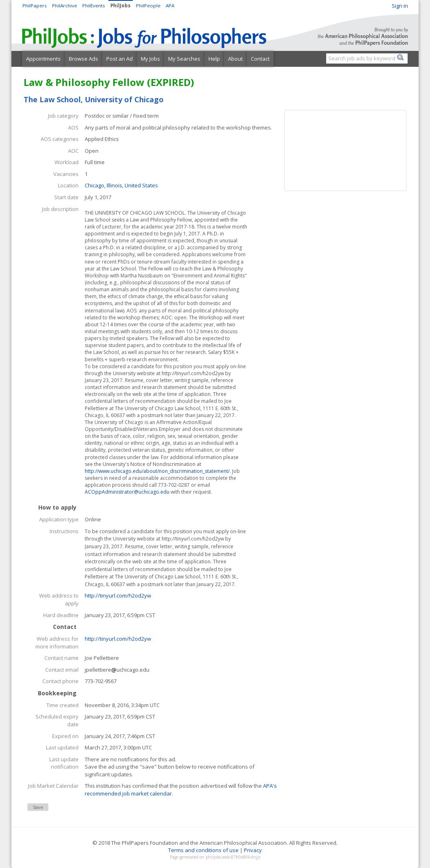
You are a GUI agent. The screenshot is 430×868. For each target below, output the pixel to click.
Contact (260, 59)
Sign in (400, 6)
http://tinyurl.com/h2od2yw (118, 596)
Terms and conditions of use (203, 850)
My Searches (184, 59)
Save (38, 807)
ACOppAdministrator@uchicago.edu (127, 492)
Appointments (43, 59)
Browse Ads (83, 59)
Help (214, 59)
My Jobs (150, 59)
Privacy (253, 850)
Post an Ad (120, 59)
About (235, 59)
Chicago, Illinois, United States (121, 185)
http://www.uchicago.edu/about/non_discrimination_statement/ (157, 471)
